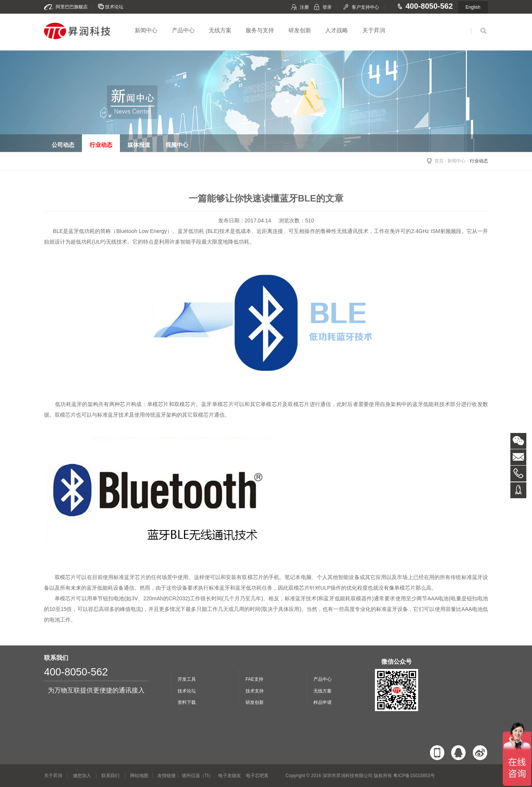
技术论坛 (114, 7)
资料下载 (187, 702)
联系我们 (110, 776)
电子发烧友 (230, 776)
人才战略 (337, 30)
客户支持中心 (365, 7)
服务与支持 (260, 30)
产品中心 (183, 30)
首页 (439, 161)
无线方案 (220, 30)
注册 (304, 7)
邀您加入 (82, 776)
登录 (327, 7)
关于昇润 (374, 30)
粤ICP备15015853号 (414, 776)
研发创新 (300, 30)
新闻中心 (146, 30)
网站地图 (139, 776)
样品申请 (323, 702)
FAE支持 (254, 679)
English (473, 7)
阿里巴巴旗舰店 (72, 7)
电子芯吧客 (257, 776)
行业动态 (479, 161)
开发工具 (187, 679)
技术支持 (255, 691)
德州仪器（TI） (198, 776)
